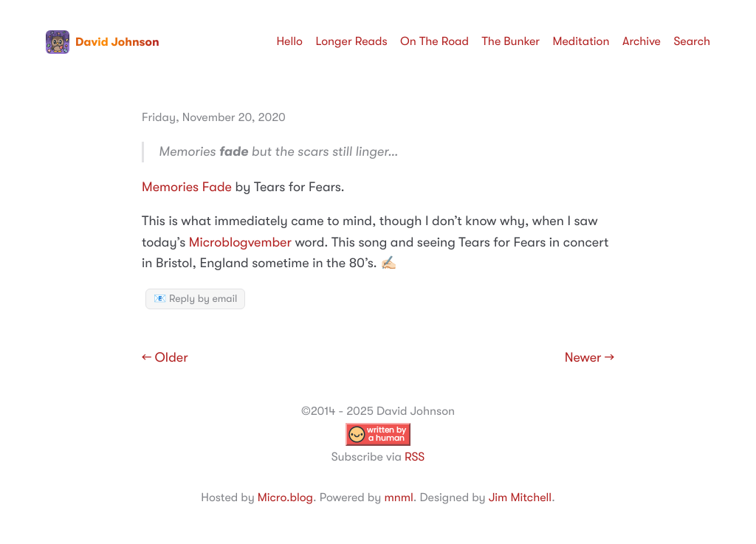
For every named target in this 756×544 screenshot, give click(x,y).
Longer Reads (351, 41)
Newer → (590, 358)
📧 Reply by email (195, 299)
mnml (398, 497)
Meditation (581, 41)
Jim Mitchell (520, 497)
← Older (165, 358)
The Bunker (511, 41)
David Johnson (103, 42)
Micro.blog (285, 497)
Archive (642, 41)
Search (692, 41)
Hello (289, 41)
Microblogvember (240, 243)
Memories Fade (187, 187)
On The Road (434, 41)
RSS (415, 457)
